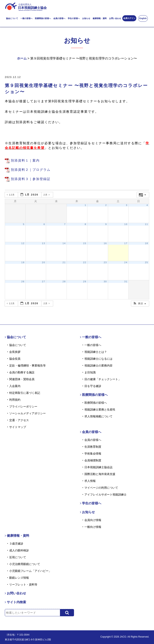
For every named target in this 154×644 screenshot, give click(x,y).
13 (44, 243)
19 (23, 262)
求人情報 (90, 481)
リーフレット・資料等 (23, 585)
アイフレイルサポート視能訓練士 (105, 495)
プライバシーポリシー (23, 406)
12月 (11, 195)
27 (44, 282)
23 (105, 262)
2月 (47, 195)
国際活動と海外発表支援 (100, 474)
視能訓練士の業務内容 (98, 366)
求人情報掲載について (98, 416)
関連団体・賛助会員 (22, 379)
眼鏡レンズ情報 (19, 578)
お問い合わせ (115, 18)
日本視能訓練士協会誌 (98, 467)
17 (126, 243)
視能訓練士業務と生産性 (100, 410)
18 (147, 243)
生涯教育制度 (93, 447)
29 (85, 282)
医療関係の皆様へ (43, 18)
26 (23, 282)
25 (147, 262)
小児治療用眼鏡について (25, 564)
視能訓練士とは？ (96, 352)
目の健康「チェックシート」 (103, 379)
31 (126, 282)
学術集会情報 (93, 454)
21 (64, 262)
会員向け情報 (93, 520)
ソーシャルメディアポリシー (27, 413)
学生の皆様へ (74, 18)
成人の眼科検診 (19, 550)
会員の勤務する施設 (22, 372)
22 (85, 262)
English (143, 18)
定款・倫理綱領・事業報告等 (27, 366)
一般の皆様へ (26, 18)
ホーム (22, 58)
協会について (12, 18)
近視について (18, 557)
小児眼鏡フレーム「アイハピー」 (30, 571)
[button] (140, 304)
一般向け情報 (93, 527)
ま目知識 (90, 372)
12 (23, 243)
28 (64, 282)
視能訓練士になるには (98, 359)
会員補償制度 (93, 460)
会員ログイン (129, 18)
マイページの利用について (101, 488)
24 (126, 262)
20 (44, 262)
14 (64, 243)
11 (147, 224)
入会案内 (15, 386)
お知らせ (86, 18)
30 (105, 282)
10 (126, 224)
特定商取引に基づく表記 (25, 393)
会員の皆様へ (59, 18)
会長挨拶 (15, 352)
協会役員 (15, 359)
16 (105, 243)
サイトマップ (18, 427)
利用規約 (15, 400)
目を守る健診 (93, 386)
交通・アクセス (19, 420)
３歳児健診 (16, 544)
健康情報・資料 (100, 18)
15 (85, 243)
